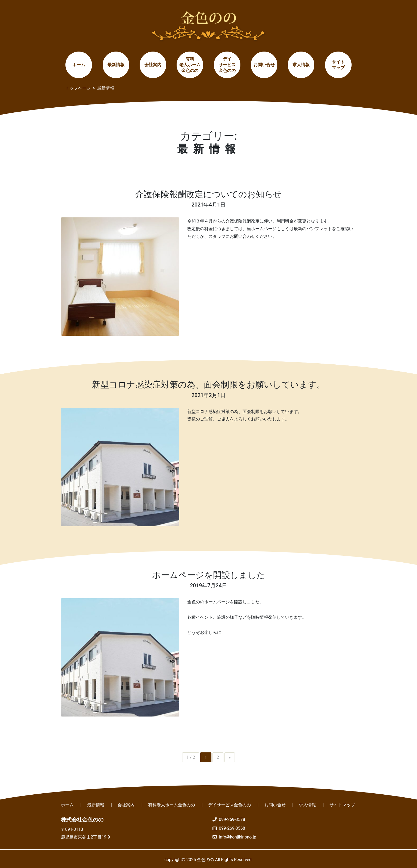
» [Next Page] (230, 757)
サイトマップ (338, 65)
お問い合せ (264, 65)
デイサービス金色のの (227, 65)
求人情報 (301, 65)
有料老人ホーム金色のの (190, 65)
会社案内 (153, 65)
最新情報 (116, 65)
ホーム (79, 65)
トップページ (78, 88)
